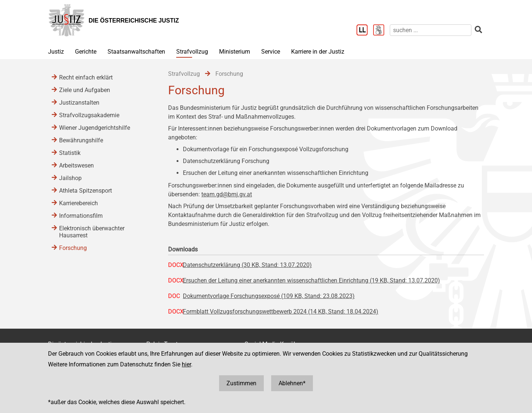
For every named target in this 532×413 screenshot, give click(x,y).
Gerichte (86, 52)
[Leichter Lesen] (365, 31)
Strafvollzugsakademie (89, 115)
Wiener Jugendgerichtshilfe (95, 128)
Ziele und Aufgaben (85, 90)
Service (271, 52)
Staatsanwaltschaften (136, 52)
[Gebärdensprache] (381, 31)
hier (186, 364)
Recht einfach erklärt (86, 77)
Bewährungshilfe (81, 140)
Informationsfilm (81, 216)
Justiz (56, 52)
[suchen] (431, 30)
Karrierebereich (79, 203)
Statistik (70, 153)
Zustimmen (241, 383)
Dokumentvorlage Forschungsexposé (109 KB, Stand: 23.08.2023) (269, 296)
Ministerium (235, 52)
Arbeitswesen (76, 165)
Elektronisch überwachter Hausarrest (92, 232)
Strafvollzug (192, 52)
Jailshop (70, 178)
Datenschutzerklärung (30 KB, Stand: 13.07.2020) (247, 265)
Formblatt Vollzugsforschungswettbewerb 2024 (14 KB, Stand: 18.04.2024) (281, 312)
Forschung (73, 248)
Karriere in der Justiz (318, 52)
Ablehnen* (292, 383)
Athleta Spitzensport (86, 191)
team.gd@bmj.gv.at (227, 194)
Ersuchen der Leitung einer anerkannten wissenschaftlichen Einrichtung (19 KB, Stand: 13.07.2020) (311, 280)
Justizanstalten (79, 103)
